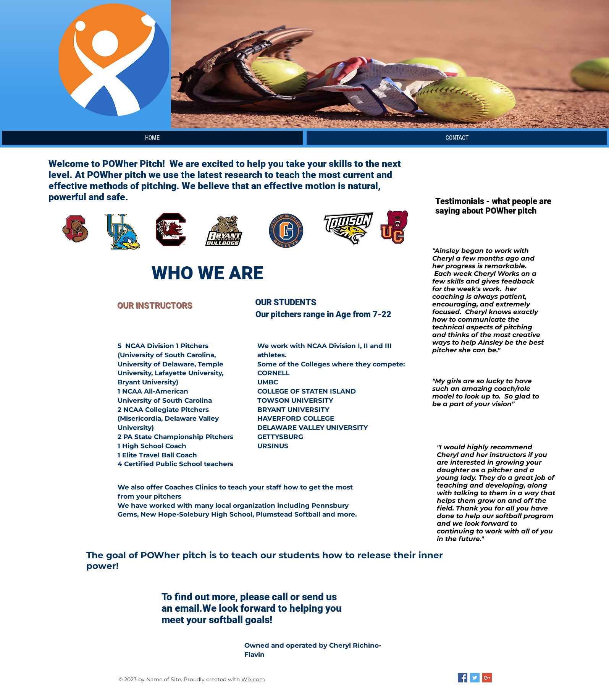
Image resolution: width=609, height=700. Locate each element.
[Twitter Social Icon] (475, 678)
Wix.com (253, 679)
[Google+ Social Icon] (487, 678)
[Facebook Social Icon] (463, 678)
